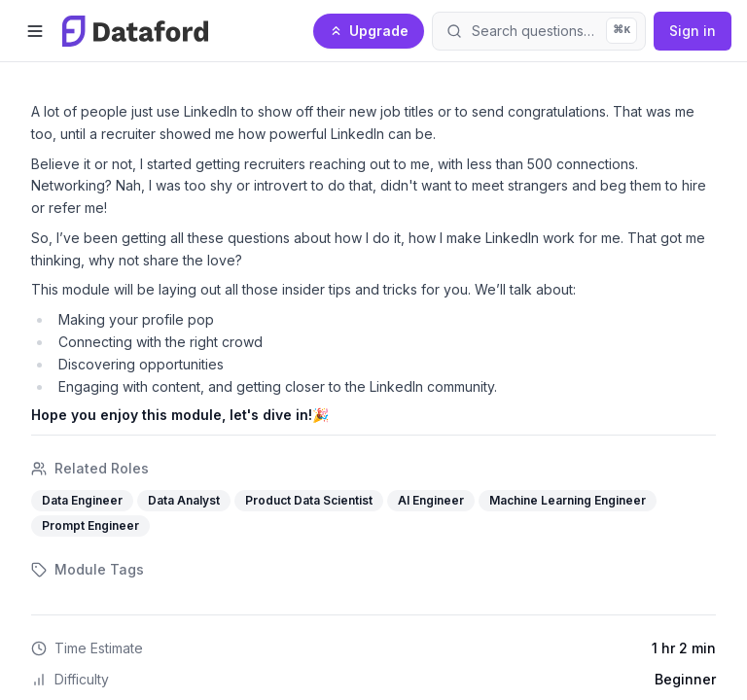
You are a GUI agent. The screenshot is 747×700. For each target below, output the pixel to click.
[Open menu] (35, 31)
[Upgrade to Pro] (369, 31)
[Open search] (539, 31)
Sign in (693, 31)
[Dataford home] (135, 31)
